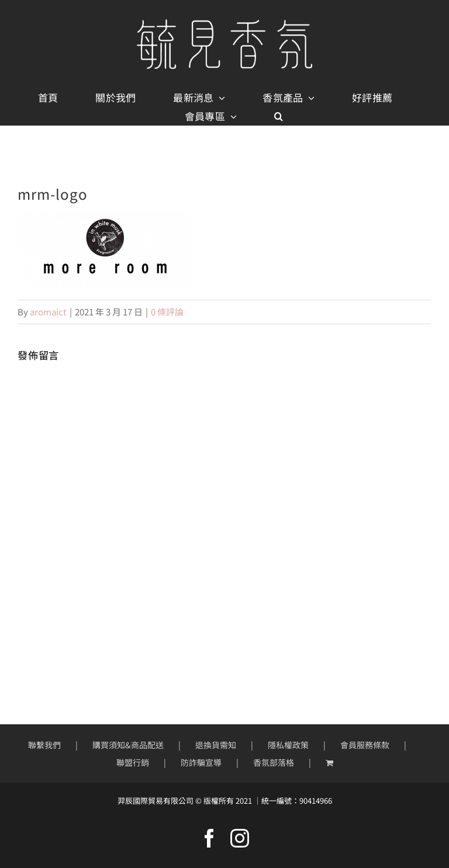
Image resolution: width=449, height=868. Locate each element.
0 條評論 (167, 312)
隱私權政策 (288, 745)
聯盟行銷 (133, 762)
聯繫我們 (44, 745)
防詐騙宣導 (201, 762)
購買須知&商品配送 (128, 745)
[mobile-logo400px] (224, 24)
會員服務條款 (365, 745)
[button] (279, 116)
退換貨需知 (216, 745)
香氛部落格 (274, 762)
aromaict (48, 312)
